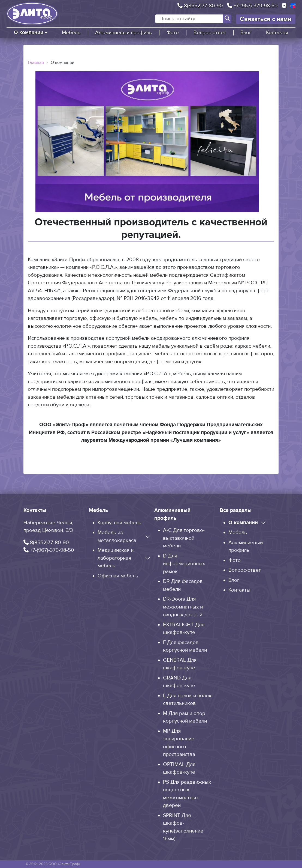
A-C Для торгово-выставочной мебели (184, 538)
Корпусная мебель (119, 523)
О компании (29, 33)
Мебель (71, 33)
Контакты (277, 33)
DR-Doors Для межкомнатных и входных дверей (183, 607)
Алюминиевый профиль (123, 33)
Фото (173, 33)
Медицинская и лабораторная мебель (116, 558)
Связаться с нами (266, 19)
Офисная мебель (118, 576)
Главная (36, 62)
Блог (246, 33)
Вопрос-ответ (210, 33)
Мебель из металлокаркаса (117, 536)
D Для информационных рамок (184, 564)
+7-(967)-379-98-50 (252, 6)
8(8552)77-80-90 (200, 6)
